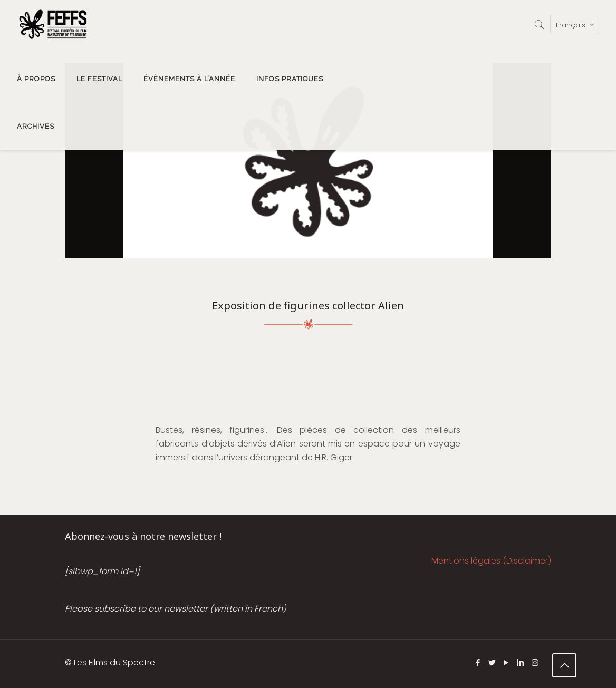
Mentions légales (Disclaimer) (491, 561)
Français (576, 25)
